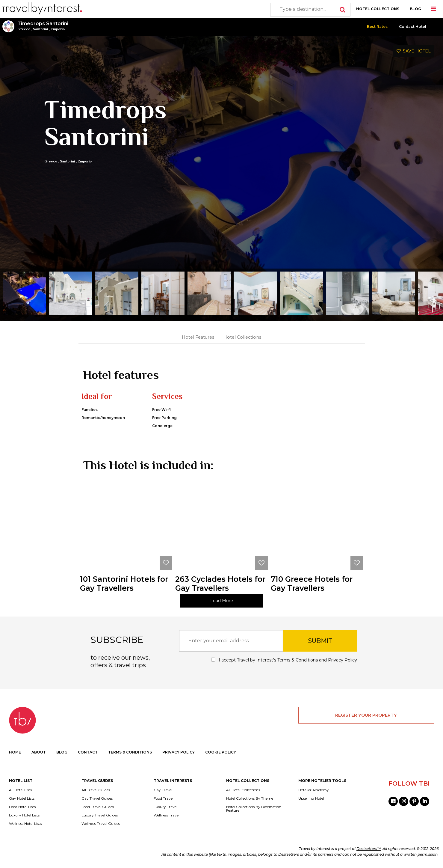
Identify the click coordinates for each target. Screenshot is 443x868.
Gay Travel (163, 790)
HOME (15, 752)
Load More (222, 601)
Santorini (40, 29)
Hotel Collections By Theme (250, 798)
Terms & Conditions (298, 660)
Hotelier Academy (314, 790)
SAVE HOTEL (414, 51)
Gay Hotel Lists (22, 798)
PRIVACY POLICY (179, 752)
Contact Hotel (413, 27)
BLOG (415, 9)
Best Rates (377, 27)
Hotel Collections (242, 337)
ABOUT (39, 752)
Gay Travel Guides (97, 798)
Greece (24, 29)
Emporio (58, 29)
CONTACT (88, 752)
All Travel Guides (96, 790)
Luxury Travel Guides (100, 815)
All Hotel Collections (243, 790)
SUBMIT (320, 641)
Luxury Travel (165, 807)
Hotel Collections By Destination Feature (254, 809)
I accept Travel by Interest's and (284, 660)
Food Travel (164, 798)
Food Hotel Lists (22, 807)
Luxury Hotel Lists (24, 815)
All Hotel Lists (20, 790)
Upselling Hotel (311, 798)
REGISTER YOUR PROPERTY (366, 715)
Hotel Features (198, 337)
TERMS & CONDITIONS (130, 752)
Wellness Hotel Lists (25, 824)
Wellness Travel (167, 815)
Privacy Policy (343, 660)
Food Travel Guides (98, 807)
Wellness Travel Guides (101, 824)
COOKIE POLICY (221, 752)
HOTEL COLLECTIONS (378, 9)
